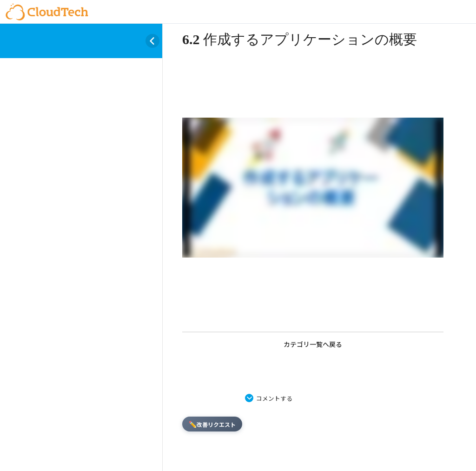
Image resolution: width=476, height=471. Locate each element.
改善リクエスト (212, 424)
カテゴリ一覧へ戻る (313, 344)
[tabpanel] (313, 189)
